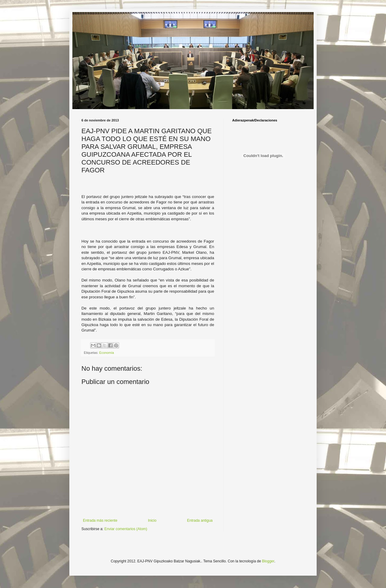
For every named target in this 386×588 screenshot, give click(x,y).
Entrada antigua (200, 520)
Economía (107, 353)
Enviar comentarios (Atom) (126, 529)
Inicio (152, 520)
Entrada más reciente (100, 520)
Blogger (268, 561)
